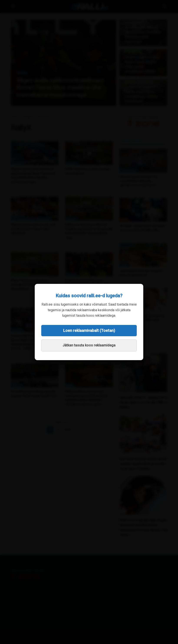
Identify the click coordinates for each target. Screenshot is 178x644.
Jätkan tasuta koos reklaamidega (89, 345)
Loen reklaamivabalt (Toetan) (89, 330)
